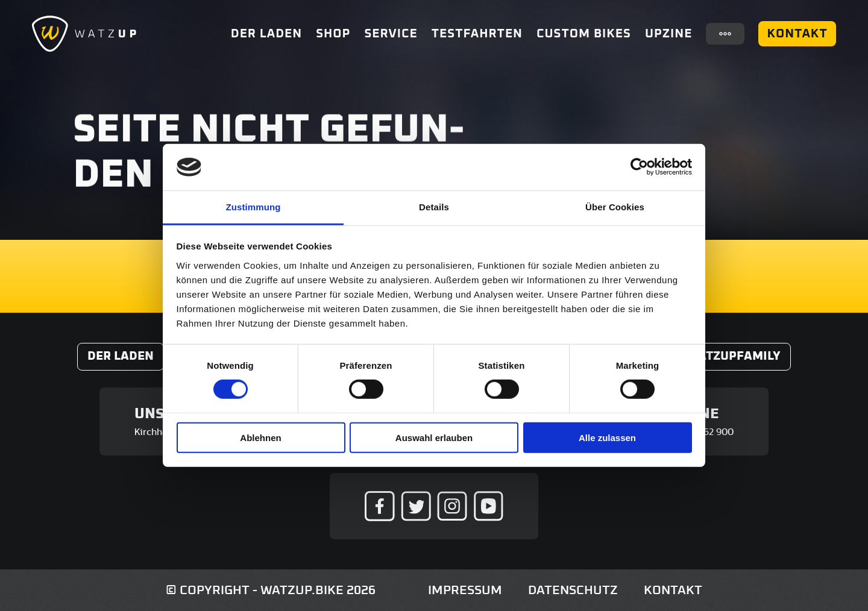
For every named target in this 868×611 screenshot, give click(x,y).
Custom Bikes (584, 34)
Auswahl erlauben (434, 437)
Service (391, 34)
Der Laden (266, 34)
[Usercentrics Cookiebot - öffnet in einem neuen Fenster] (639, 167)
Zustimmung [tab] (253, 207)
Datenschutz (573, 590)
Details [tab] (434, 207)
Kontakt (797, 34)
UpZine (668, 34)
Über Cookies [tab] (615, 207)
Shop (333, 34)
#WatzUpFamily (730, 356)
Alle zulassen (607, 437)
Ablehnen (260, 437)
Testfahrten (477, 34)
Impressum (465, 590)
